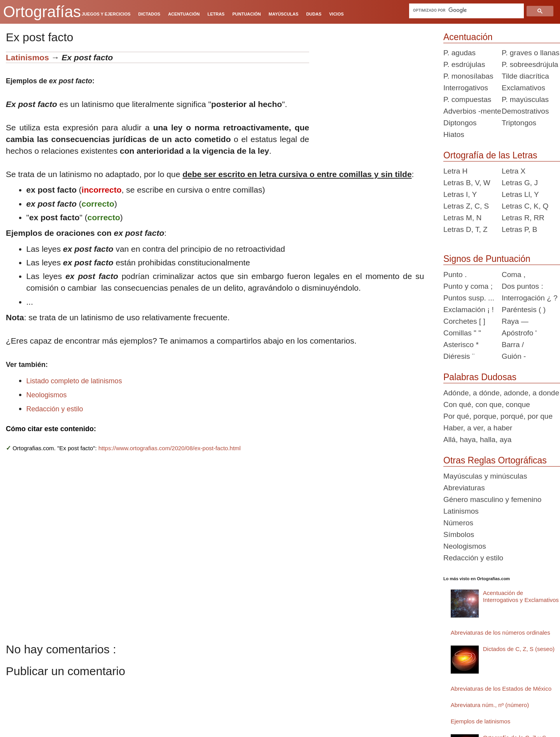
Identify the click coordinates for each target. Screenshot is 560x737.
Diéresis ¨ (459, 356)
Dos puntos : (522, 286)
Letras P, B (520, 229)
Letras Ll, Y (520, 194)
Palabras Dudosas (480, 377)
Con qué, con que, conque (487, 404)
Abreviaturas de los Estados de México (501, 689)
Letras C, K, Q (525, 206)
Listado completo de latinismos (74, 381)
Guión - (514, 356)
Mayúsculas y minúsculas (485, 476)
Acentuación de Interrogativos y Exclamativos (521, 596)
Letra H (455, 171)
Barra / (513, 345)
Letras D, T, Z (465, 229)
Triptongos (519, 123)
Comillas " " (462, 333)
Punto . (455, 275)
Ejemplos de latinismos (480, 721)
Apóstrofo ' (519, 333)
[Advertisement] (373, 100)
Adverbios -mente (472, 111)
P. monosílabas (468, 76)
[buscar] (466, 10)
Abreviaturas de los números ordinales (500, 633)
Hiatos (454, 134)
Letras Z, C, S (466, 206)
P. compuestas (467, 99)
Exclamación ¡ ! (469, 310)
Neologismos (47, 395)
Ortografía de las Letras (490, 155)
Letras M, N (462, 218)
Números (458, 523)
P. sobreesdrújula (530, 64)
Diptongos (460, 123)
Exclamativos (523, 88)
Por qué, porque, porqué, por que (498, 416)
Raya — (515, 321)
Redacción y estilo (55, 409)
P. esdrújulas (464, 64)
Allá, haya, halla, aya (477, 440)
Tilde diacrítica (525, 76)
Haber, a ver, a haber (478, 428)
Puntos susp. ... (469, 298)
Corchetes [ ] (464, 321)
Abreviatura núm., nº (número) (490, 705)
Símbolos (459, 534)
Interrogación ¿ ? (530, 298)
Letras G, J (520, 183)
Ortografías (42, 12)
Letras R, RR (523, 218)
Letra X (514, 171)
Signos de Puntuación (487, 259)
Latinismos (27, 57)
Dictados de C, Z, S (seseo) (519, 649)
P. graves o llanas (531, 53)
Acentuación (468, 37)
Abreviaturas (464, 488)
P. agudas (459, 53)
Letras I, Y (460, 194)
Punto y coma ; (468, 286)
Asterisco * (461, 345)
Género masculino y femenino (492, 499)
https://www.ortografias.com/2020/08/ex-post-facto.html (170, 448)
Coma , (514, 275)
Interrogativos (466, 88)
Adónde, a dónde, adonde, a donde (501, 393)
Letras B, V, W (467, 183)
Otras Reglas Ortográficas (495, 460)
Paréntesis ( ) (524, 310)
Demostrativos (525, 111)
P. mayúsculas (525, 99)
